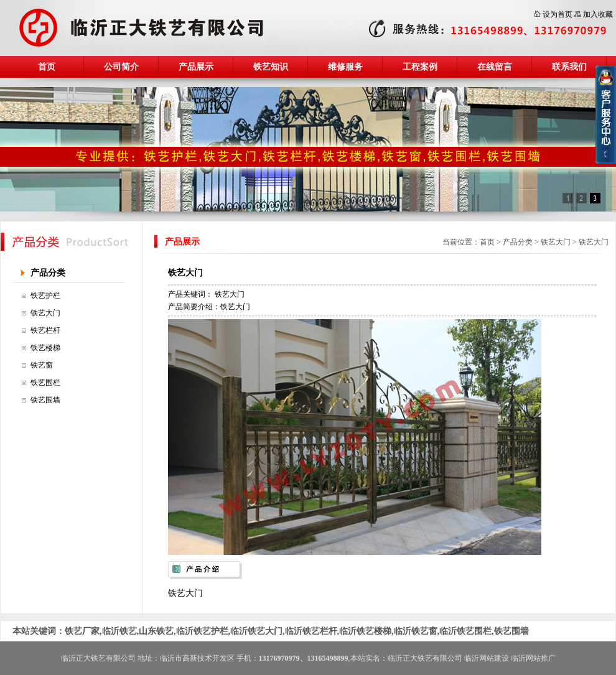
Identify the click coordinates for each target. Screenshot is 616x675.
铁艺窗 (42, 365)
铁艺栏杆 (45, 330)
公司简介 (121, 67)
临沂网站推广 (533, 658)
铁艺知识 (271, 67)
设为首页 (558, 14)
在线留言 (495, 67)
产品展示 (196, 67)
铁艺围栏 (45, 383)
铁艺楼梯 (45, 348)
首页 (47, 67)
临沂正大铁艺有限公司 (425, 658)
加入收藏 (598, 14)
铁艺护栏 (45, 296)
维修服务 (345, 67)
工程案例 (420, 67)
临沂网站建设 (487, 658)
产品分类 (48, 273)
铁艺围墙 (45, 400)
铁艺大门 (45, 313)
